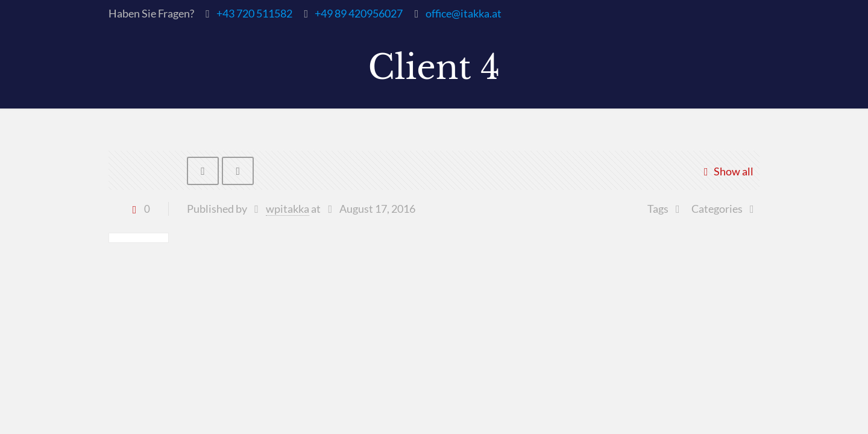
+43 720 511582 (254, 13)
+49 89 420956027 (359, 13)
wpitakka (288, 209)
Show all (726, 171)
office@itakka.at (464, 13)
